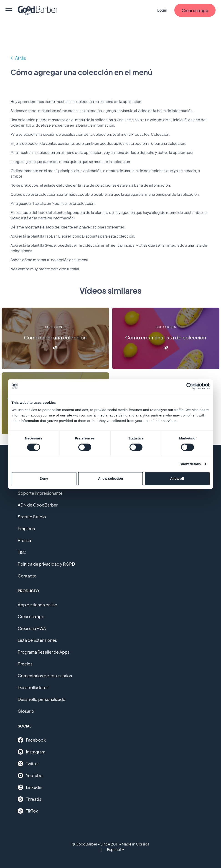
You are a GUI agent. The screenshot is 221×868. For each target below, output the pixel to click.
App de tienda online (37, 605)
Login (162, 10)
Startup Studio (32, 517)
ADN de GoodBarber (38, 505)
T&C (22, 552)
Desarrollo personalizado (42, 699)
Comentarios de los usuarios (45, 676)
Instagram (32, 752)
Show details (190, 464)
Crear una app (31, 616)
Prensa (24, 540)
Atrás (20, 58)
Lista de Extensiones (37, 640)
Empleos (26, 528)
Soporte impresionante (40, 493)
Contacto (27, 576)
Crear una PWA (32, 628)
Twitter (28, 764)
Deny (44, 478)
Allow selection (110, 478)
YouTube (30, 775)
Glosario (26, 711)
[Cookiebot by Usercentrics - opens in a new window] (190, 386)
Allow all (177, 478)
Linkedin (30, 787)
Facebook (32, 740)
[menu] (9, 10)
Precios (25, 664)
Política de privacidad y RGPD (46, 564)
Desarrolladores (33, 687)
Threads (29, 799)
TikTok (28, 811)
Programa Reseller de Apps (44, 652)
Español (116, 849)
